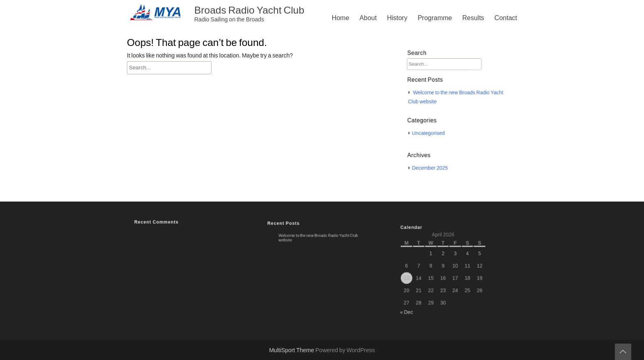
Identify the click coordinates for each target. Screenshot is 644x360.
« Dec (415, 305)
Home (341, 18)
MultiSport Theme (292, 351)
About (368, 18)
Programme (435, 18)
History (397, 18)
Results (473, 18)
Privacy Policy (405, 180)
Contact (506, 18)
